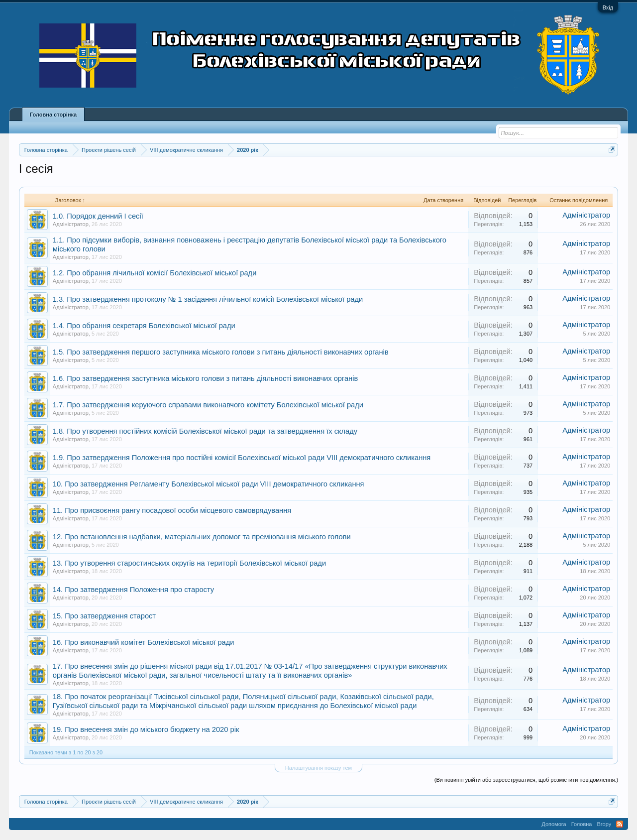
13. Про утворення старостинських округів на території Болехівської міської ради (189, 563)
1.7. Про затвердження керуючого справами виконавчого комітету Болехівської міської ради (208, 405)
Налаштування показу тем (318, 768)
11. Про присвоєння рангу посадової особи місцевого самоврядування (172, 510)
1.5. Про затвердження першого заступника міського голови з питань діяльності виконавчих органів (221, 352)
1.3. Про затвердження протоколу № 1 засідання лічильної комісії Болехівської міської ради (208, 299)
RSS (620, 824)
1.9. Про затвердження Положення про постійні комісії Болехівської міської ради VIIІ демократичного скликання (242, 458)
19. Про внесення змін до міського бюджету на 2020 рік (146, 729)
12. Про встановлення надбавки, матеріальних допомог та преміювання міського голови (202, 537)
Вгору (604, 824)
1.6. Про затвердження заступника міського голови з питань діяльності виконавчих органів (205, 378)
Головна (582, 824)
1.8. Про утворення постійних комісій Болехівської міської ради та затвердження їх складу (205, 431)
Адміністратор (71, 224)
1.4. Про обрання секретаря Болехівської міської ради (144, 326)
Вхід (608, 7)
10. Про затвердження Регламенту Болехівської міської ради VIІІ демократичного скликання (209, 484)
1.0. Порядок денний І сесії (98, 216)
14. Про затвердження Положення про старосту (133, 590)
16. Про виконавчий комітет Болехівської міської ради (144, 642)
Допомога (554, 824)
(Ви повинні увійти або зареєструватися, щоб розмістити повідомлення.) (526, 780)
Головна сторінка (53, 115)
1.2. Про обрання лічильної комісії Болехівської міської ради (155, 273)
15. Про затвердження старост (104, 616)
